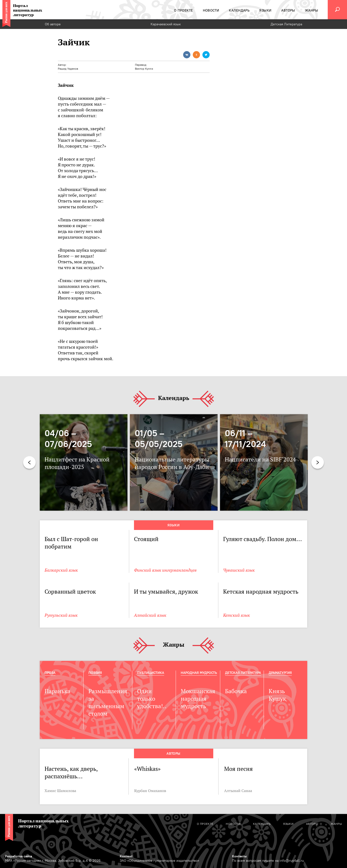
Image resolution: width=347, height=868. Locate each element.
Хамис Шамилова (60, 791)
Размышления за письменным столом (108, 702)
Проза (50, 673)
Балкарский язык (61, 570)
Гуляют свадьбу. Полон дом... (263, 539)
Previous (29, 462)
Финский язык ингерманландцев (165, 570)
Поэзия (95, 673)
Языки (173, 525)
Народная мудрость (199, 673)
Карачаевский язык (166, 24)
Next (318, 462)
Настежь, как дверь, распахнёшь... (71, 773)
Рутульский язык (61, 615)
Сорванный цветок (70, 592)
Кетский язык (237, 615)
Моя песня (238, 769)
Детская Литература (286, 24)
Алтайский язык (150, 615)
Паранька (57, 691)
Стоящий (146, 539)
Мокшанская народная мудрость (198, 699)
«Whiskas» (147, 769)
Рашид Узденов (68, 69)
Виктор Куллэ (144, 69)
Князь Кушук (277, 695)
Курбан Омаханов (150, 791)
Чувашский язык (239, 570)
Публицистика (151, 673)
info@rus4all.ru (292, 861)
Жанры (174, 645)
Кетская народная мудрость (261, 592)
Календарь (174, 398)
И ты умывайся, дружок (166, 592)
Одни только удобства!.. (152, 699)
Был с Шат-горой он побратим (71, 543)
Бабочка (236, 691)
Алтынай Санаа (238, 791)
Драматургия (280, 673)
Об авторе (53, 24)
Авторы (173, 753)
